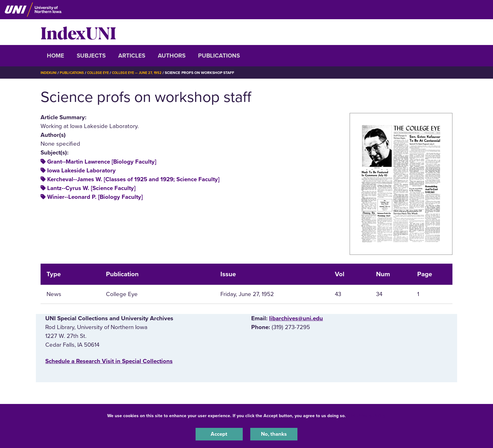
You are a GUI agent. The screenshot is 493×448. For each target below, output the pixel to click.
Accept (219, 434)
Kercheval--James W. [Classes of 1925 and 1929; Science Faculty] (133, 179)
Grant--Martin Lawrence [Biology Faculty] (102, 162)
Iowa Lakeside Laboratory (81, 171)
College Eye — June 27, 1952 (146, 73)
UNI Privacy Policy (367, 414)
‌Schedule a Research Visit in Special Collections (109, 361)
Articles (132, 56)
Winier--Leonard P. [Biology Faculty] (95, 197)
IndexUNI (78, 32)
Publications (219, 56)
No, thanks (274, 434)
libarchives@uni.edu (296, 318)
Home (55, 56)
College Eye (103, 73)
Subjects (91, 56)
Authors (172, 56)
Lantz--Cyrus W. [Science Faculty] (91, 188)
